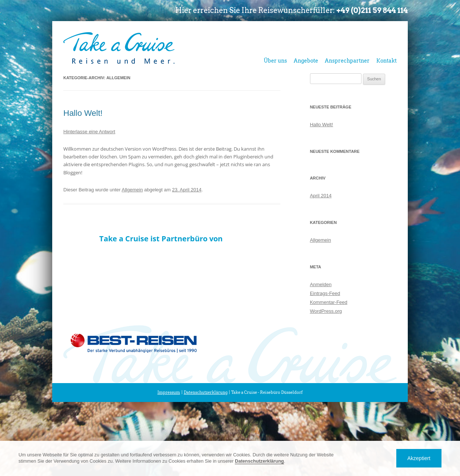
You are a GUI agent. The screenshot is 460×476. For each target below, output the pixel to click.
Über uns (275, 61)
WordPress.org (326, 311)
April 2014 (321, 196)
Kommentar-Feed (329, 302)
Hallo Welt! (83, 113)
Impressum (169, 392)
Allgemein (132, 190)
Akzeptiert (419, 458)
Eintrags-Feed (325, 293)
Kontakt (386, 61)
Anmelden (321, 284)
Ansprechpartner (347, 61)
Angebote (306, 61)
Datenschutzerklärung (206, 392)
